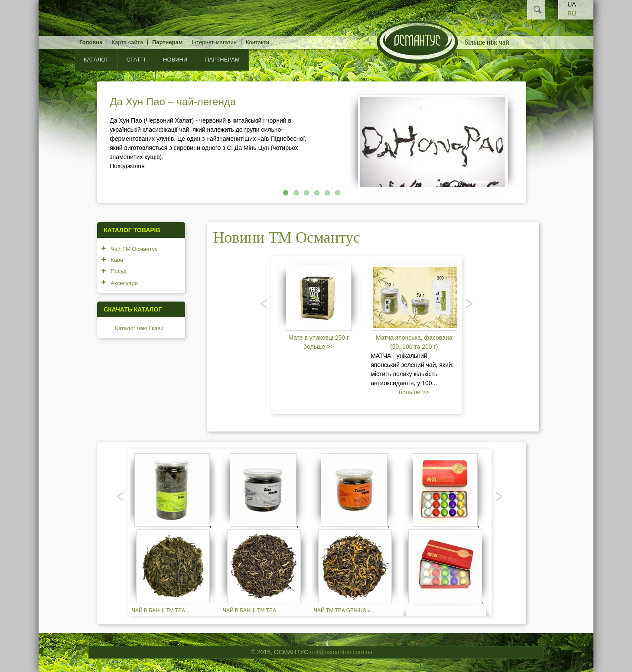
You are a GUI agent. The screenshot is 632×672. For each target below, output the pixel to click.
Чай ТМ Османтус (134, 249)
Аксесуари (124, 283)
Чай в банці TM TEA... (161, 610)
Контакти (257, 42)
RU (572, 13)
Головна (91, 42)
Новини (175, 60)
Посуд (119, 271)
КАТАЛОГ (96, 60)
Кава (117, 260)
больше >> (319, 347)
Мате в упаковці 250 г (319, 338)
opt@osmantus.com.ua (341, 652)
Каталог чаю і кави (139, 328)
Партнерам (168, 42)
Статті (136, 60)
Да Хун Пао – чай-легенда (173, 102)
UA (572, 4)
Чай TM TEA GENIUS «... (344, 610)
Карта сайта (127, 42)
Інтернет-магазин (214, 42)
